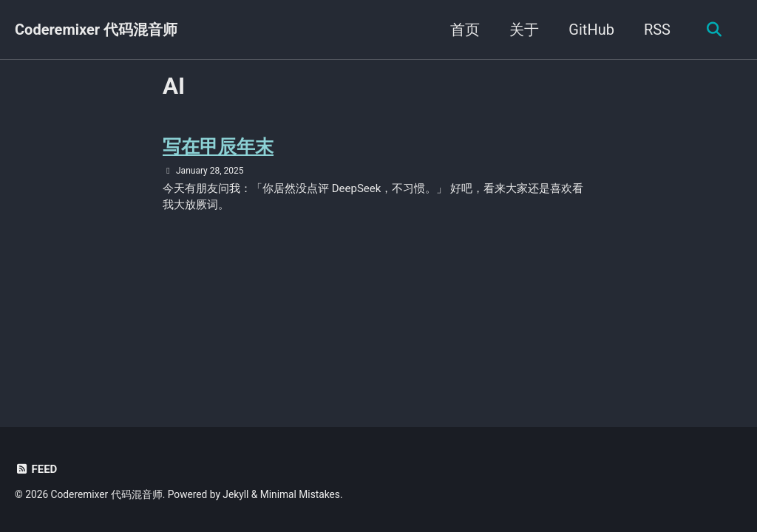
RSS (657, 30)
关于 (524, 30)
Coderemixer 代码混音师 (96, 30)
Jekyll (235, 494)
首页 (465, 30)
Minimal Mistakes (300, 494)
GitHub (591, 30)
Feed (36, 469)
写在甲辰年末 (218, 147)
